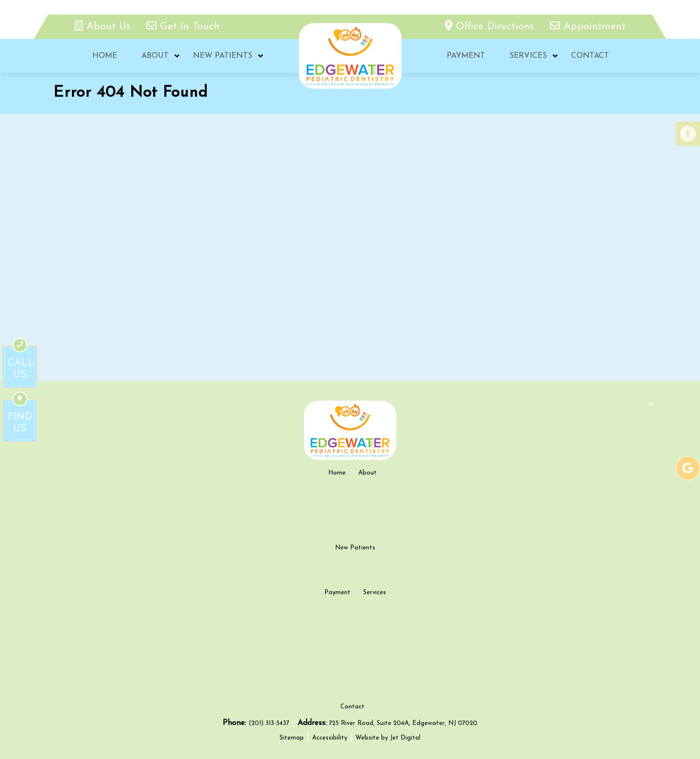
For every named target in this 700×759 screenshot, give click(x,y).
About (155, 56)
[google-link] (688, 468)
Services (528, 56)
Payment (466, 56)
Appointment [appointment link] (588, 26)
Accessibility (330, 738)
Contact (590, 56)
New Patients (223, 56)
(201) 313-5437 (270, 723)
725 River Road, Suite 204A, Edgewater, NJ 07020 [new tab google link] (403, 723)
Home (105, 56)
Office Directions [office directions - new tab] (491, 26)
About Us (104, 26)
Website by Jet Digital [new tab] (388, 738)
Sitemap (292, 738)
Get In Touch (183, 26)
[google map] (350, 272)
